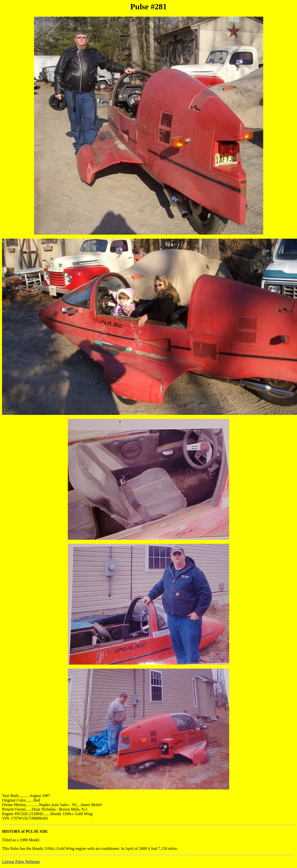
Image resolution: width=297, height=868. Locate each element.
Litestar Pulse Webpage (21, 862)
